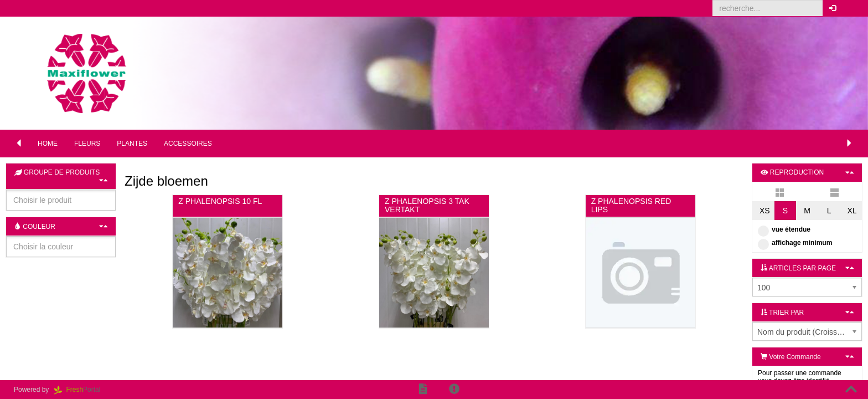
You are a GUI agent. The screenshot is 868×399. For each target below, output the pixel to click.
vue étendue (784, 229)
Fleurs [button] (87, 144)
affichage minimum (795, 243)
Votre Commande (791, 357)
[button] (851, 8)
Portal (81, 390)
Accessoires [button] (188, 144)
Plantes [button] (132, 144)
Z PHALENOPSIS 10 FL (220, 201)
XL (852, 211)
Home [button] (48, 144)
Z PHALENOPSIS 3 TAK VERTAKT (427, 205)
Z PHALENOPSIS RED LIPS (631, 205)
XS (765, 211)
